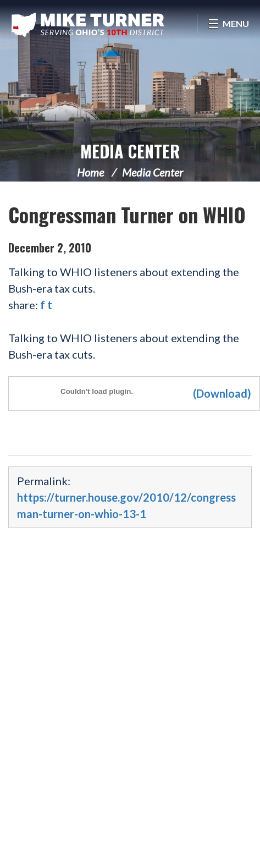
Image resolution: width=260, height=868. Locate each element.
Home (90, 172)
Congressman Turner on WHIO (127, 214)
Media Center (130, 151)
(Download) (222, 393)
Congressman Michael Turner (88, 25)
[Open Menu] (228, 23)
